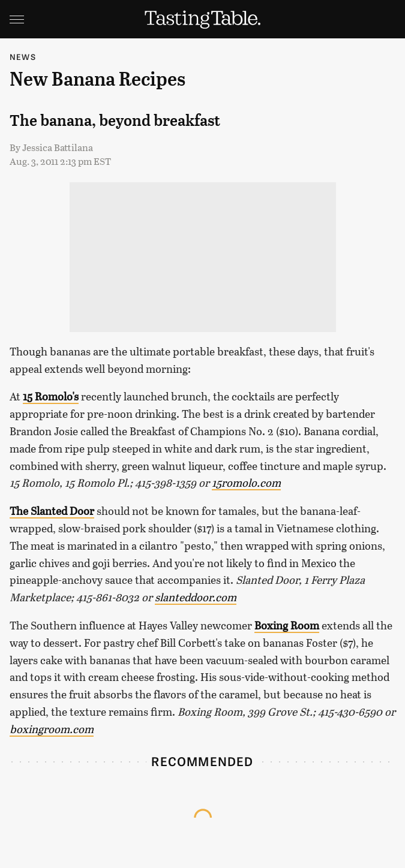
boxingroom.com (52, 729)
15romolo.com (246, 483)
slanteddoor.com (196, 597)
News (23, 57)
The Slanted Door (52, 511)
